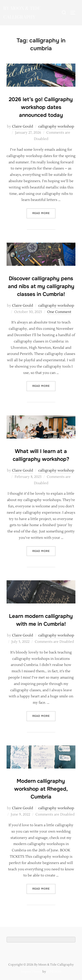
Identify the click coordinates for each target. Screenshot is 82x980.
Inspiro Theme (31, 972)
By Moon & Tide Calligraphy (22, 13)
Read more (44, 213)
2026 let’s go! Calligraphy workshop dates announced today (41, 107)
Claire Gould (23, 126)
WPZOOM (54, 972)
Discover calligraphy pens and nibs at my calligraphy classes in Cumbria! (41, 286)
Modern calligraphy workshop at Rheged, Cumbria (41, 789)
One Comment (59, 312)
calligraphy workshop (56, 126)
